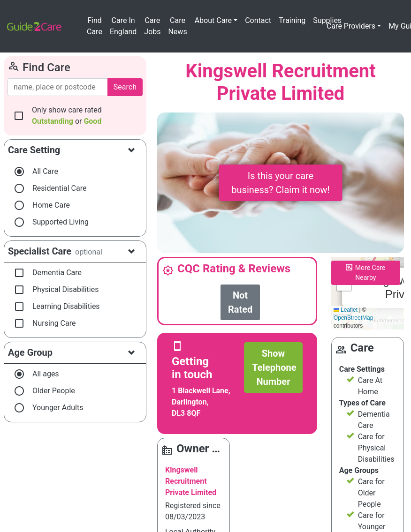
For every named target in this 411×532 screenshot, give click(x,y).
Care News (177, 26)
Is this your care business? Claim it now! (280, 183)
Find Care (95, 26)
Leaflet (346, 310)
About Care (213, 20)
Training (292, 20)
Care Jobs (152, 26)
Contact (258, 20)
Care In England (123, 26)
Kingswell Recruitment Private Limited (191, 481)
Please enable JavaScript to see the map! (368, 293)
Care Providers (351, 26)
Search (125, 87)
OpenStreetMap (354, 318)
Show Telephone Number (274, 367)
